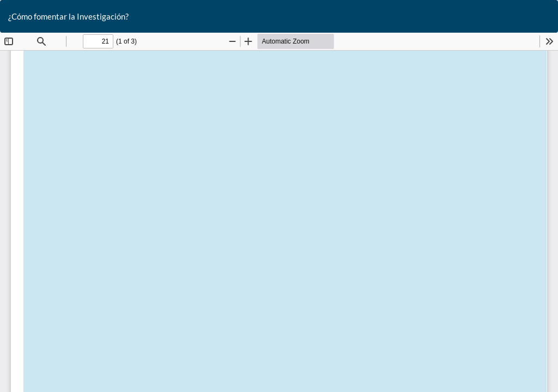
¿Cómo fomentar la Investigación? (68, 16)
